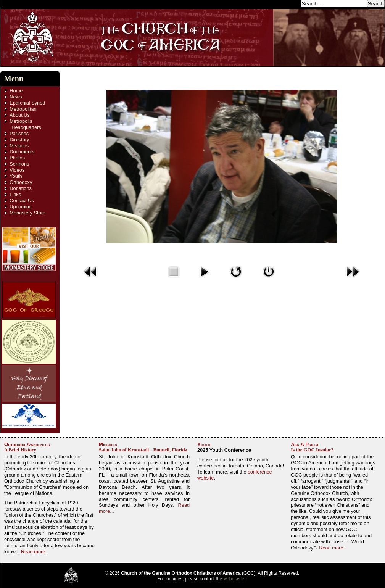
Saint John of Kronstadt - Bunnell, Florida (143, 450)
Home (16, 91)
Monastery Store (27, 213)
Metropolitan (23, 109)
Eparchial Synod (27, 103)
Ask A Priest (305, 444)
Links (15, 194)
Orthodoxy (21, 182)
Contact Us (22, 201)
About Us (20, 115)
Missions (19, 146)
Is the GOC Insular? (312, 450)
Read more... (35, 552)
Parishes (19, 133)
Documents (22, 152)
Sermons (19, 164)
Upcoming (21, 207)
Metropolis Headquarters (25, 124)
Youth (16, 176)
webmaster (235, 579)
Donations (21, 188)
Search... (289, 3)
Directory (19, 139)
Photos (17, 158)
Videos (17, 170)
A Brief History (20, 450)
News (16, 97)
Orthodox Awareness (27, 444)
